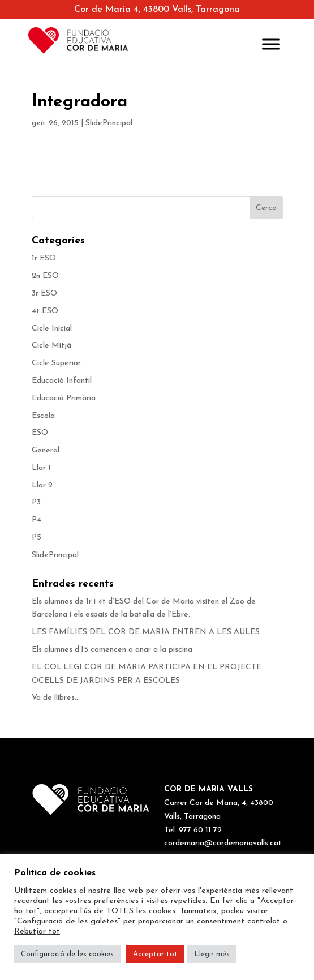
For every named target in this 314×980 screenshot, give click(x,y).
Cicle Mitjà (51, 346)
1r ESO (44, 258)
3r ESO (44, 294)
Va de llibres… (56, 698)
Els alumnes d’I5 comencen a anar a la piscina (112, 650)
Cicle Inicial (52, 329)
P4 (36, 520)
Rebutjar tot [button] (37, 932)
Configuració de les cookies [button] (67, 954)
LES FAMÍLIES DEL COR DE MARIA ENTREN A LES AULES (146, 632)
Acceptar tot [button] (155, 954)
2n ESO (45, 276)
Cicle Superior (56, 363)
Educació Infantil (62, 381)
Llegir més (212, 954)
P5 (36, 538)
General (46, 450)
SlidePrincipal (109, 123)
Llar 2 (42, 485)
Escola (43, 416)
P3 (36, 502)
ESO (40, 433)
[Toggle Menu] (271, 44)
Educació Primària (64, 398)
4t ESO (45, 311)
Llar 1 (41, 468)
